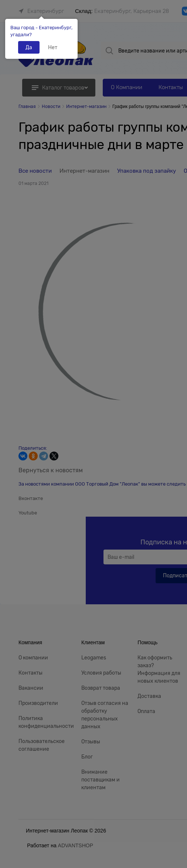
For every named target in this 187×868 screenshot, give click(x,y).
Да (29, 47)
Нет (53, 47)
